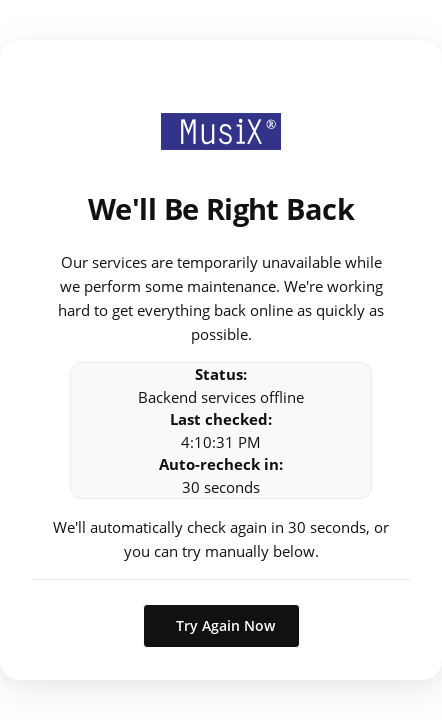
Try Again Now (225, 625)
